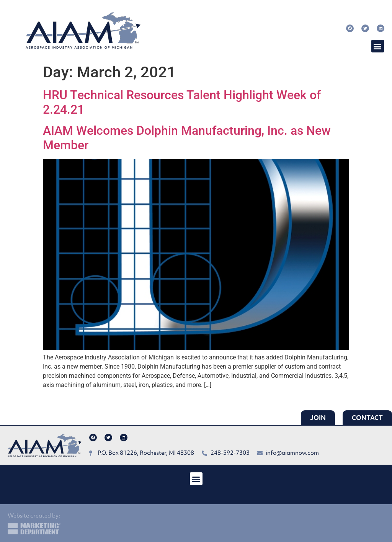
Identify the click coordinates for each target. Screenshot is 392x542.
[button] (378, 46)
